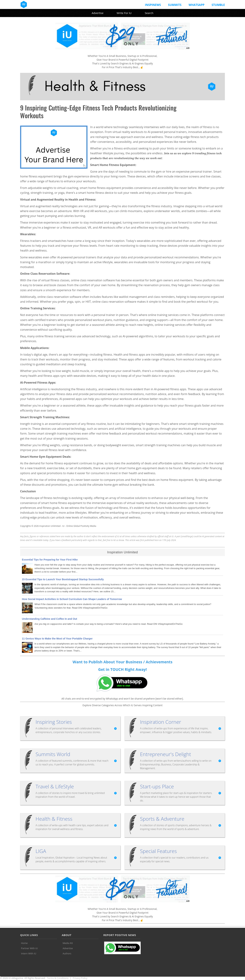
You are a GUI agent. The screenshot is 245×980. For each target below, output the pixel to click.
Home (24, 943)
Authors (67, 953)
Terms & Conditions (58, 978)
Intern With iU (29, 953)
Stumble (218, 5)
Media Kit (68, 943)
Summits (175, 5)
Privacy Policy (80, 978)
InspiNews (153, 5)
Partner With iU (29, 948)
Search (149, 13)
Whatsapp (197, 5)
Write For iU (124, 13)
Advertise (97, 13)
